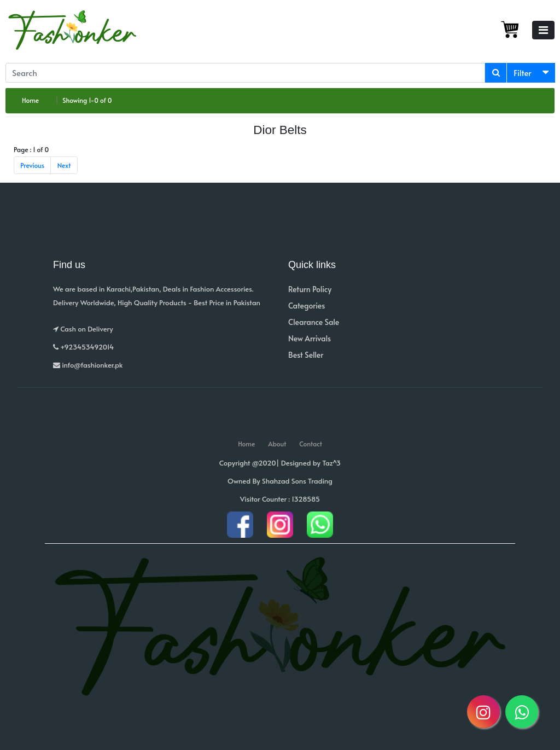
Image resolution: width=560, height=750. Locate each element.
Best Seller (306, 355)
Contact (311, 444)
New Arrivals (310, 338)
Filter (523, 72)
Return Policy (310, 289)
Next (64, 165)
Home (30, 100)
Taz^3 (331, 463)
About (277, 444)
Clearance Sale (314, 322)
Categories (307, 306)
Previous (32, 165)
